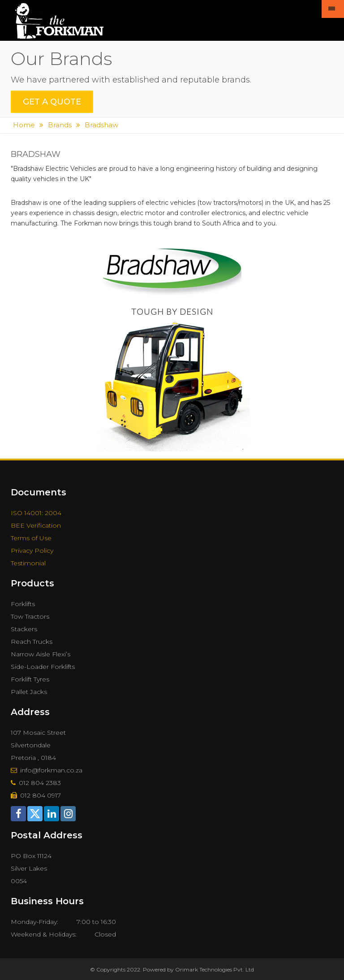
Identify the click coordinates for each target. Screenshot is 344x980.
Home (24, 125)
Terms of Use (31, 538)
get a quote (52, 102)
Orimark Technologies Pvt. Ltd (215, 969)
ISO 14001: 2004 (36, 513)
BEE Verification (36, 525)
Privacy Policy (32, 551)
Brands (60, 125)
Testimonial (28, 563)
